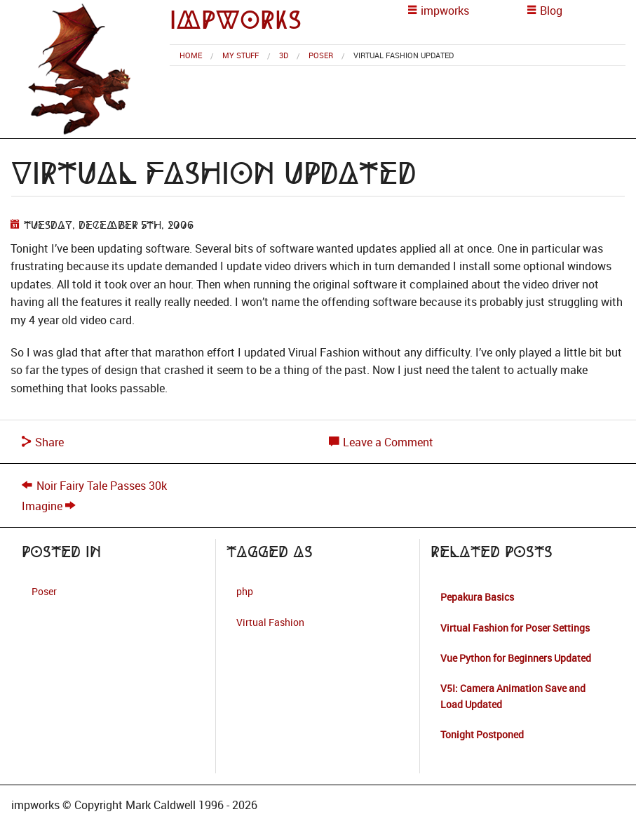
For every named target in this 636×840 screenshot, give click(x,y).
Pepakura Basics (477, 597)
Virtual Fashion (270, 622)
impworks (236, 20)
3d (284, 55)
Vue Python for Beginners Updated (516, 658)
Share (43, 442)
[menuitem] (191, 55)
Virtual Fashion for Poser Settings (515, 628)
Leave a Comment (381, 442)
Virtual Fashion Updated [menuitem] (404, 55)
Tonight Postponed (482, 734)
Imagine (42, 506)
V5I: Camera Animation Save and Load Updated (513, 696)
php (245, 591)
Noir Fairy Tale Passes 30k (102, 486)
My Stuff (241, 55)
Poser (321, 55)
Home (191, 55)
